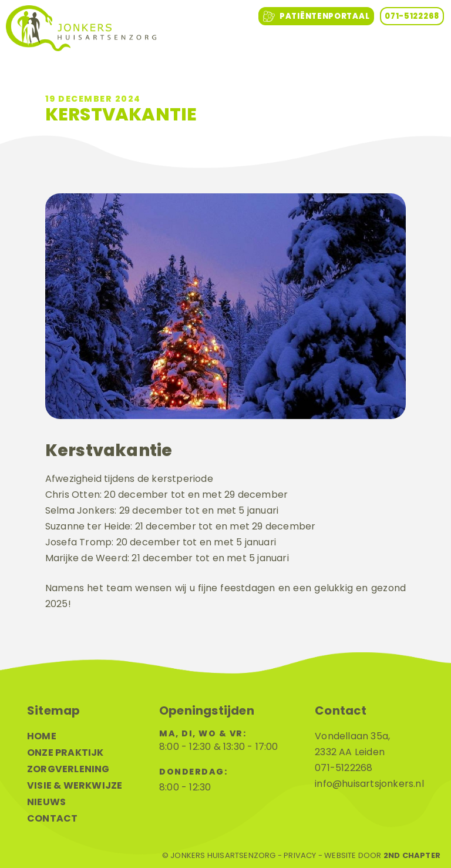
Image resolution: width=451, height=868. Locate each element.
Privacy (300, 856)
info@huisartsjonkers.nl (369, 784)
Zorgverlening (68, 769)
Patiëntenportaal (316, 16)
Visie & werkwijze (75, 785)
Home (42, 736)
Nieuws (46, 802)
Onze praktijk (65, 753)
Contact (52, 818)
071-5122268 (412, 16)
